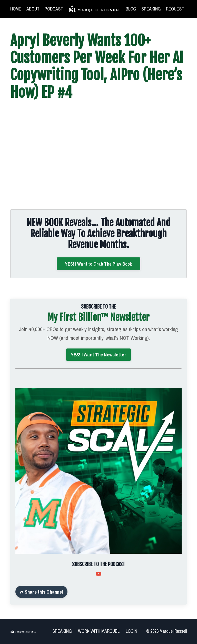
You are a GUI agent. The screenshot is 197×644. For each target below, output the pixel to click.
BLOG (131, 9)
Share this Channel (43, 592)
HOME (16, 9)
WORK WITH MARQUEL (99, 631)
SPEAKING (151, 9)
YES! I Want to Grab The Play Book (98, 264)
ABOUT (33, 9)
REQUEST (175, 9)
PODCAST (54, 9)
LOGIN (131, 631)
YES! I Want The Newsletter (98, 355)
